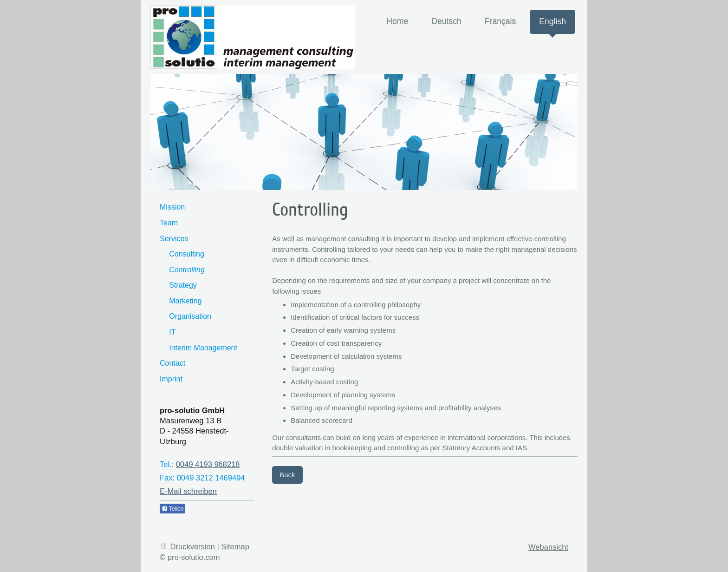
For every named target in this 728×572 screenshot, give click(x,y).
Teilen (172, 509)
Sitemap (235, 546)
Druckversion (188, 546)
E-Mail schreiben (188, 491)
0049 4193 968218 (208, 464)
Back (287, 475)
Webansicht (548, 547)
